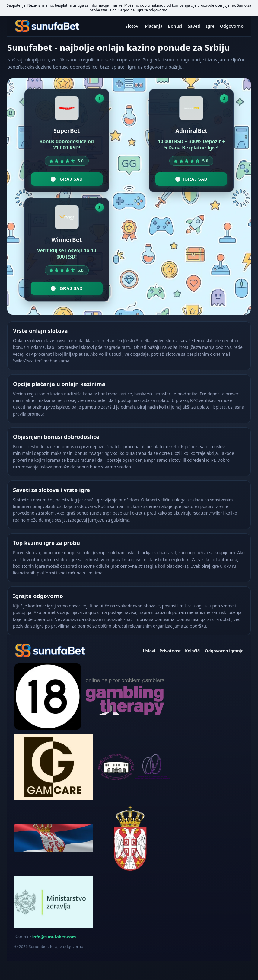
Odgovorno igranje (224, 651)
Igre (210, 26)
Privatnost (170, 651)
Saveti (194, 26)
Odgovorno (232, 26)
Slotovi (133, 26)
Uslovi (149, 651)
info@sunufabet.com (54, 937)
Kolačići (193, 651)
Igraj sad (67, 179)
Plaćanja (154, 26)
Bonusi (175, 26)
